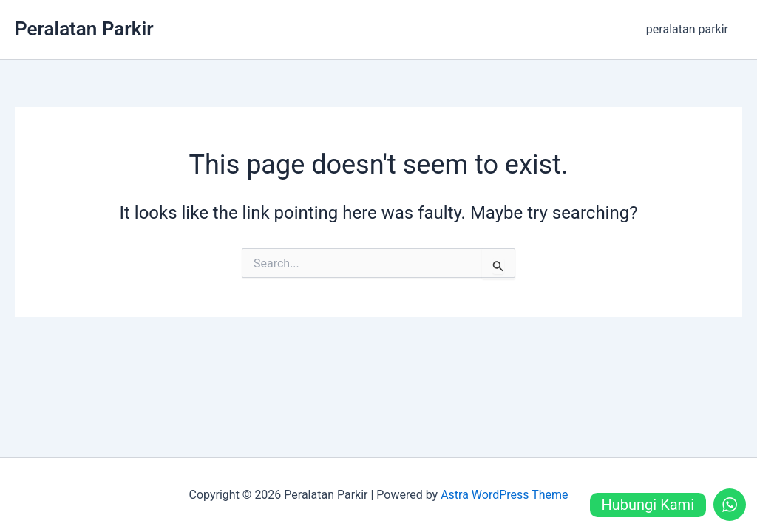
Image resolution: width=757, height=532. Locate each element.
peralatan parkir (689, 29)
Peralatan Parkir (84, 29)
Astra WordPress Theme (504, 495)
